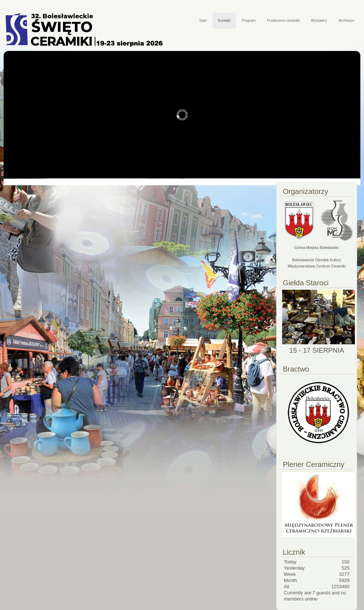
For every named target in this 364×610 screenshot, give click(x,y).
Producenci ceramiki (283, 21)
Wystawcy (319, 21)
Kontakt (224, 21)
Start (203, 21)
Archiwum (347, 21)
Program (249, 21)
